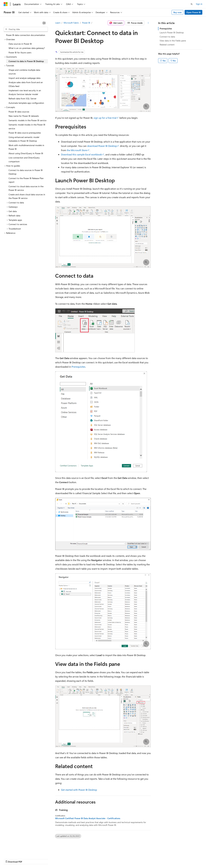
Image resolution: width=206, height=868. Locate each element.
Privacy (67, 859)
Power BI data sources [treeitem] (19, 112)
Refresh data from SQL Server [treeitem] (22, 98)
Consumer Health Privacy (88, 859)
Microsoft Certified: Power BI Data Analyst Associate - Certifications (88, 818)
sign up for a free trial (105, 118)
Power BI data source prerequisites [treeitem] (25, 133)
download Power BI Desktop (102, 146)
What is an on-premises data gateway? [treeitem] (27, 48)
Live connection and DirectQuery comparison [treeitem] (24, 160)
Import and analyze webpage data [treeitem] (24, 78)
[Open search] (192, 4)
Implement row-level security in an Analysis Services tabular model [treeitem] (25, 92)
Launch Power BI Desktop (172, 32)
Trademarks (127, 859)
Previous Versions (28, 859)
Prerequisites (78, 367)
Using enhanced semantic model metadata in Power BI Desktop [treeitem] (24, 139)
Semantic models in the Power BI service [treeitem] (27, 120)
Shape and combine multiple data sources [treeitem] (24, 72)
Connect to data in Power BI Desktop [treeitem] (26, 61)
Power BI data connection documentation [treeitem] (26, 35)
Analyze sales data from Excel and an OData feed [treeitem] (26, 84)
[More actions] (148, 23)
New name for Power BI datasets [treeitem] (24, 116)
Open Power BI (194, 12)
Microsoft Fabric (71, 23)
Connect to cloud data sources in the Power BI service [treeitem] (26, 188)
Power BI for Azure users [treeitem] (20, 52)
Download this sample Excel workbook (81, 154)
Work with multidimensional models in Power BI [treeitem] (26, 147)
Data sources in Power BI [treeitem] (20, 44)
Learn (58, 23)
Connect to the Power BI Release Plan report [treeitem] (26, 180)
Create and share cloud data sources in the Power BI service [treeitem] (27, 196)
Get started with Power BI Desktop (79, 790)
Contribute (55, 859)
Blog (42, 859)
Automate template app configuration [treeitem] (26, 103)
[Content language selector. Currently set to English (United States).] (18, 851)
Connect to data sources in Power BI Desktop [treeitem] (26, 172)
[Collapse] (44, 23)
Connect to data (167, 37)
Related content (167, 45)
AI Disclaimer (10, 859)
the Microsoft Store (77, 150)
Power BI (86, 23)
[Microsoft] (6, 4)
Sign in (199, 4)
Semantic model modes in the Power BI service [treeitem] (27, 127)
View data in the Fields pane (173, 41)
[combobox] (26, 29)
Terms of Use (112, 859)
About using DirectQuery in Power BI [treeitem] (26, 153)
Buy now (178, 12)
